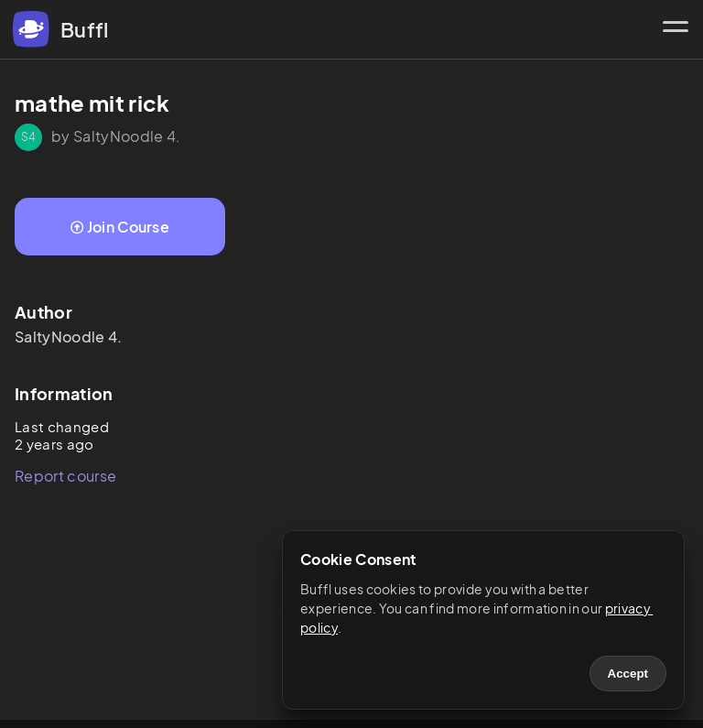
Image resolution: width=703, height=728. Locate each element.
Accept (628, 674)
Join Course (120, 227)
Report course (65, 476)
